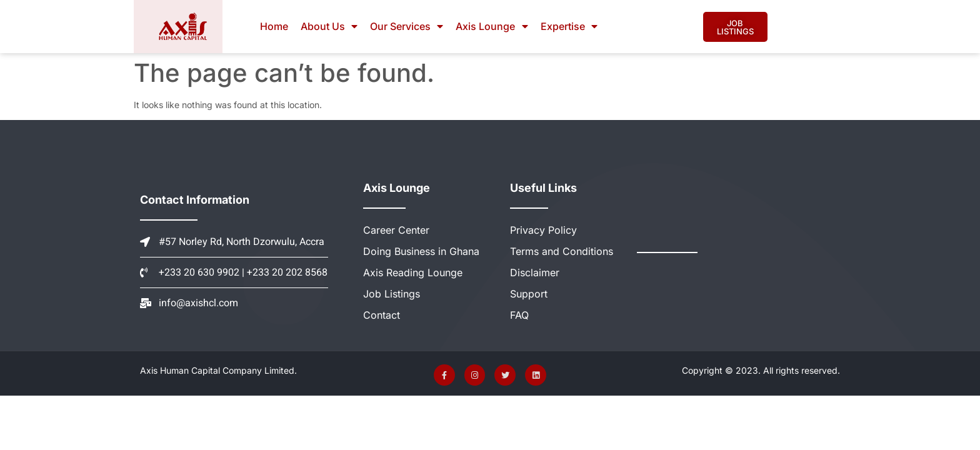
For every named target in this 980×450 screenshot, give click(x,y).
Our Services (407, 26)
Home (274, 26)
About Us (329, 26)
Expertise (569, 26)
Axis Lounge (492, 26)
